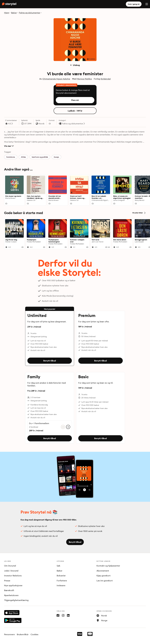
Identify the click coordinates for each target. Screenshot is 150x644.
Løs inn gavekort (105, 581)
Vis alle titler (139, 213)
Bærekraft (9, 590)
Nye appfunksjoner (13, 585)
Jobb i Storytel (11, 571)
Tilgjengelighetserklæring (16, 600)
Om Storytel (10, 566)
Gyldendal (106, 79)
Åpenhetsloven (11, 595)
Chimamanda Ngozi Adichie (56, 79)
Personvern (9, 634)
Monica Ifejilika (84, 79)
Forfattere (62, 581)
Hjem (7, 13)
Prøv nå (75, 100)
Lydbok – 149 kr (75, 111)
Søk (58, 566)
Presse (7, 581)
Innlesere (61, 585)
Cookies (35, 634)
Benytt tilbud (50, 361)
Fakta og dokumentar (30, 13)
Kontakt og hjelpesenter (108, 566)
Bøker (14, 13)
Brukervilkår (23, 634)
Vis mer (9, 146)
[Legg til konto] (68, 427)
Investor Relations (13, 576)
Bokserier (61, 576)
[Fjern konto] (63, 427)
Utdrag (75, 65)
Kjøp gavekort (104, 576)
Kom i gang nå (134, 4)
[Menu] (147, 4)
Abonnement (103, 571)
